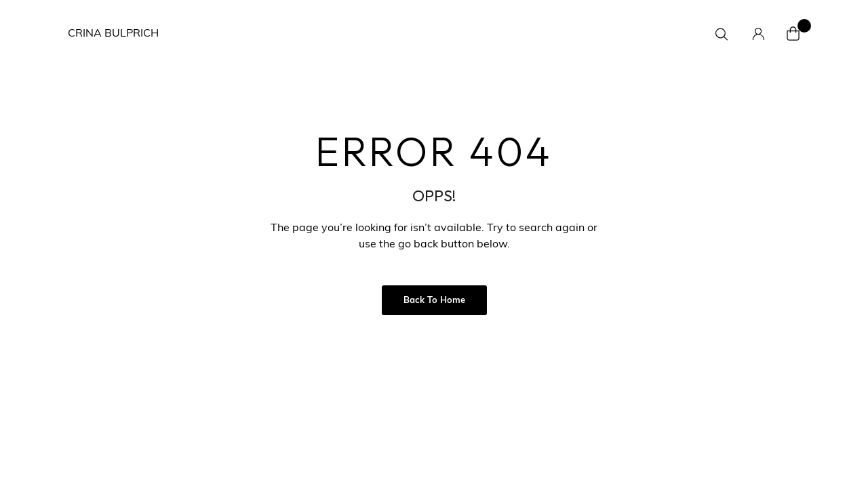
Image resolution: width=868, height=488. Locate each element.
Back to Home (434, 301)
